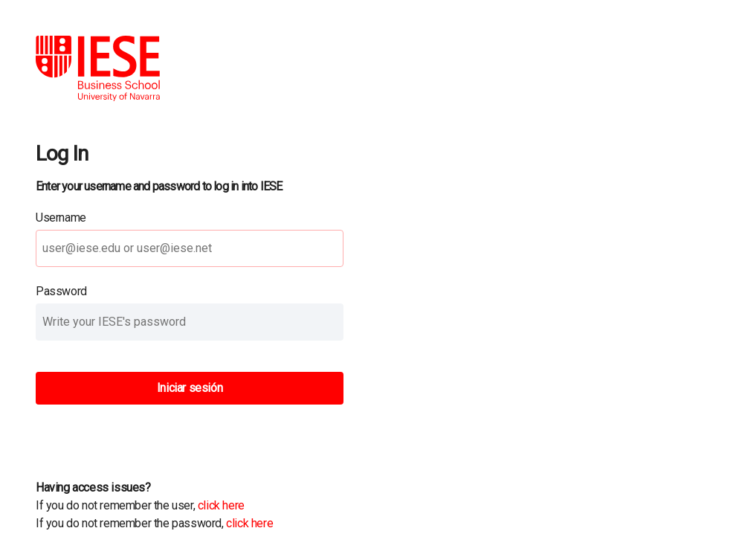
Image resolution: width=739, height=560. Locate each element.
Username (61, 218)
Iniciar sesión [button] (190, 388)
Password (61, 291)
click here (221, 505)
